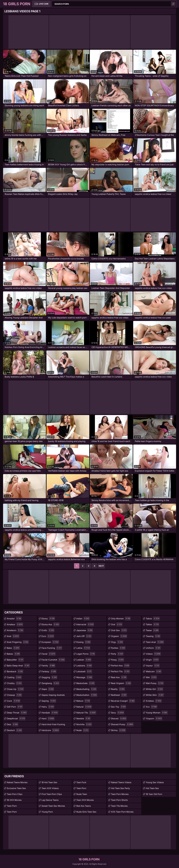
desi (13, 724)
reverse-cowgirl (123, 701)
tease (152, 630)
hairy (48, 707)
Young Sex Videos (155, 782)
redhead (119, 695)
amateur (15, 624)
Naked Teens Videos (121, 782)
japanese (85, 630)
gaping (49, 701)
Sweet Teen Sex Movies (53, 806)
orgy (117, 642)
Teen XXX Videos (50, 788)
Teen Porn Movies (120, 794)
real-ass (119, 677)
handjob (50, 713)
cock (14, 701)
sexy (118, 713)
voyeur (153, 666)
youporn (154, 718)
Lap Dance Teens (50, 800)
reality (118, 689)
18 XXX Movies (14, 800)
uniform (153, 648)
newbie (83, 718)
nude (83, 730)
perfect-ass (120, 666)
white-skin (155, 695)
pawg (118, 660)
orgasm (119, 636)
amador (14, 619)
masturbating (87, 689)
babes (14, 654)
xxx (152, 707)
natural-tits (86, 713)
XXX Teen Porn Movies (122, 812)
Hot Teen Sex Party (120, 788)
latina (83, 648)
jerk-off (84, 636)
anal (13, 636)
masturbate (86, 683)
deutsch (15, 730)
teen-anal (155, 642)
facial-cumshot (53, 660)
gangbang (50, 683)
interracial (85, 624)
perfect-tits (120, 671)
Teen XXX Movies (85, 800)
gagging (49, 677)
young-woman (157, 713)
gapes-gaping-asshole (53, 696)
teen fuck (81, 782)
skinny (118, 730)
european (50, 642)
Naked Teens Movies (17, 782)
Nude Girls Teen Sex (86, 812)
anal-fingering (18, 642)
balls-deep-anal (18, 666)
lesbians (84, 666)
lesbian (84, 660)
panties (118, 648)
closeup (14, 695)
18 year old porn (154, 794)
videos (153, 654)
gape (48, 689)
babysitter (15, 660)
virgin (152, 660)
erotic (48, 630)
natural (84, 707)
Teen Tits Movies (119, 806)
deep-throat (17, 713)
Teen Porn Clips (15, 794)
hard (48, 718)
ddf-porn (15, 707)
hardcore (50, 730)
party (117, 654)
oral (117, 624)
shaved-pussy (122, 724)
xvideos (154, 701)
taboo (153, 619)
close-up (15, 689)
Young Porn (47, 812)
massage (84, 677)
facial (49, 654)
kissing (84, 642)
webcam (154, 671)
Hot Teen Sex (152, 788)
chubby (14, 683)
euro (48, 636)
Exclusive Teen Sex (16, 788)
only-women (121, 619)
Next (101, 566)
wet (151, 677)
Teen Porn (12, 806)
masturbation (87, 695)
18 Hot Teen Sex (49, 782)
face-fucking (52, 648)
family (48, 666)
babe (13, 648)
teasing (153, 636)
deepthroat (16, 718)
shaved (119, 718)
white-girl (154, 689)
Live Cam (44, 4)
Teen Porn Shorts (119, 800)
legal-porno (86, 654)
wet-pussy (155, 683)
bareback (15, 671)
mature (83, 701)
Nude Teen (82, 794)
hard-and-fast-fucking (53, 725)
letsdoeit (84, 671)
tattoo (152, 624)
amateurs (15, 630)
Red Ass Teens (84, 806)
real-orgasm (121, 683)
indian (83, 619)
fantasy (49, 671)
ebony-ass (50, 624)
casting (14, 677)
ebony (48, 619)
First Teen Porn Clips (52, 794)
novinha (84, 724)
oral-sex (119, 630)
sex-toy (119, 707)
